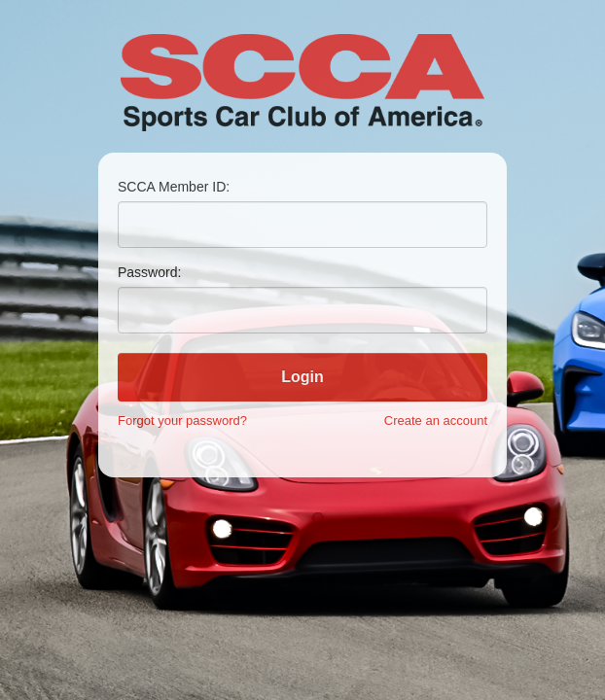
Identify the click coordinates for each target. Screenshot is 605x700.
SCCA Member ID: (174, 187)
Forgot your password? (182, 420)
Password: (149, 272)
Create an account (436, 420)
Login (302, 377)
